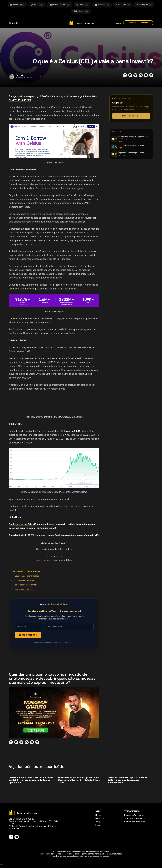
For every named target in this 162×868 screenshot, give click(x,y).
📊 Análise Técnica (60, 5)
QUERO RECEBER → (28, 635)
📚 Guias (82, 5)
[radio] (47, 555)
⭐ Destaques (144, 5)
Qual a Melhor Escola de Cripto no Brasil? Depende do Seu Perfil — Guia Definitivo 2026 (79, 780)
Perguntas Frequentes (134, 815)
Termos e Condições (133, 818)
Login (98, 825)
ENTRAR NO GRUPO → (131, 116)
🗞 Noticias (81, 11)
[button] (125, 75)
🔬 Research (123, 5)
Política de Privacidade (135, 822)
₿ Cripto (37, 5)
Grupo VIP (100, 818)
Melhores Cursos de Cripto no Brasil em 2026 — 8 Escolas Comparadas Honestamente (128, 780)
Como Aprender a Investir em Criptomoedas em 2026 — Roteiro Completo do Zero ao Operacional (31, 780)
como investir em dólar (25, 580)
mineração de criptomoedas (27, 576)
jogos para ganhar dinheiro (26, 585)
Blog (97, 822)
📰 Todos (17, 5)
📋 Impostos (102, 5)
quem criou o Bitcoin (24, 589)
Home (98, 815)
